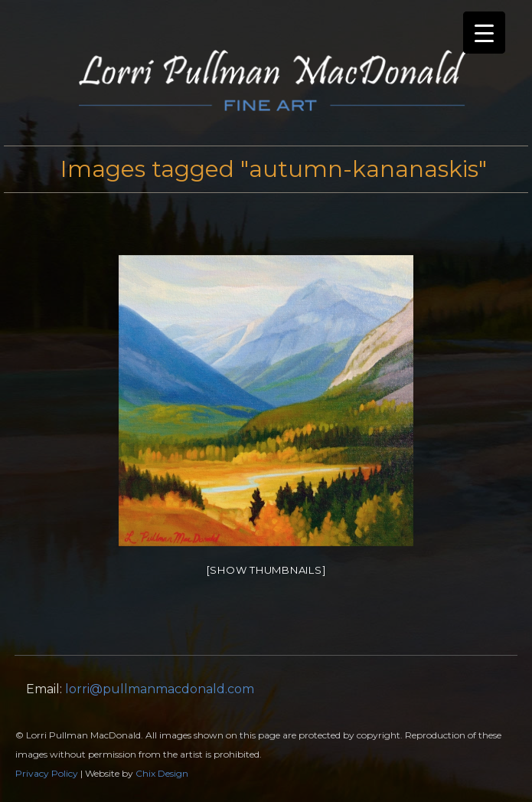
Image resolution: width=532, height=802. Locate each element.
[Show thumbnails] (266, 570)
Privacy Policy (47, 773)
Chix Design (162, 773)
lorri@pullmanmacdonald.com (160, 689)
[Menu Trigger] (484, 33)
